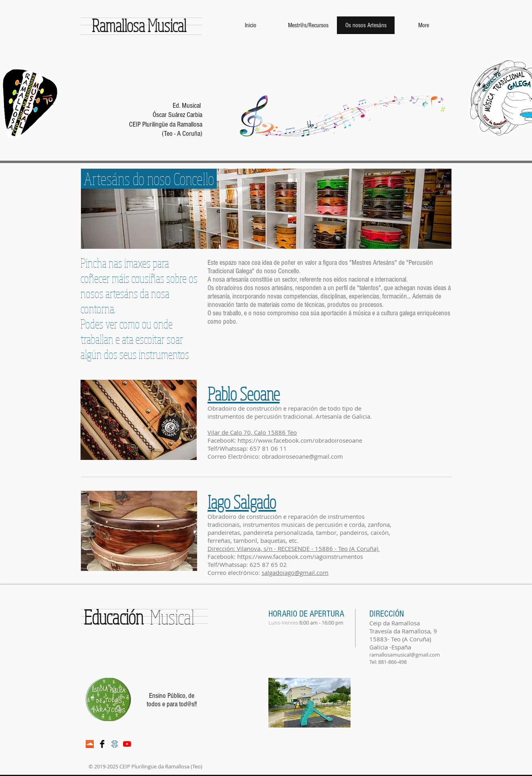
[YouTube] (127, 744)
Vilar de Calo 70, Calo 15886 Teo (252, 432)
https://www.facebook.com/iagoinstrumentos (301, 556)
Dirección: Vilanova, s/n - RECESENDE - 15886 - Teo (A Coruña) (294, 548)
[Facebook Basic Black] (102, 744)
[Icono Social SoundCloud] (90, 744)
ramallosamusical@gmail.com (405, 655)
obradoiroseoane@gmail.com (302, 456)
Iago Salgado (242, 502)
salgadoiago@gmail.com (295, 572)
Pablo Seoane (244, 393)
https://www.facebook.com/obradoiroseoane (300, 440)
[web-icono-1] (115, 744)
